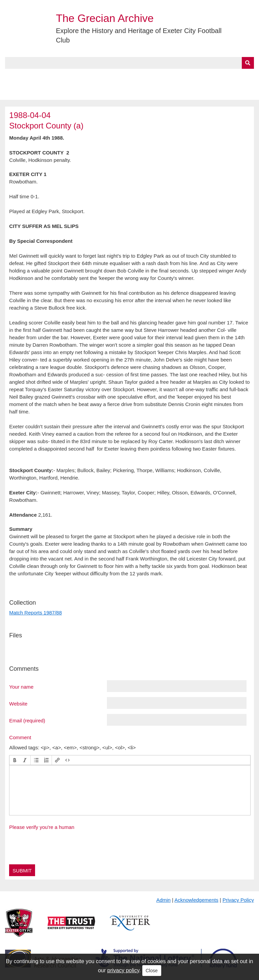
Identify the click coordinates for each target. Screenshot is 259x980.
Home (12, 77)
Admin (163, 900)
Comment (20, 737)
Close (152, 971)
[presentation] (15, 760)
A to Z (114, 77)
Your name (21, 687)
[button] (15, 760)
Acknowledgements (196, 900)
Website (18, 703)
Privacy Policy (238, 900)
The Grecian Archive (105, 18)
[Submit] (248, 63)
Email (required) (27, 720)
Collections (75, 77)
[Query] (129, 63)
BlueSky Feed (23, 92)
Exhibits (147, 77)
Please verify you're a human (42, 827)
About (39, 77)
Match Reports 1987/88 (35, 613)
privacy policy (123, 970)
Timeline (184, 77)
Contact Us (221, 77)
